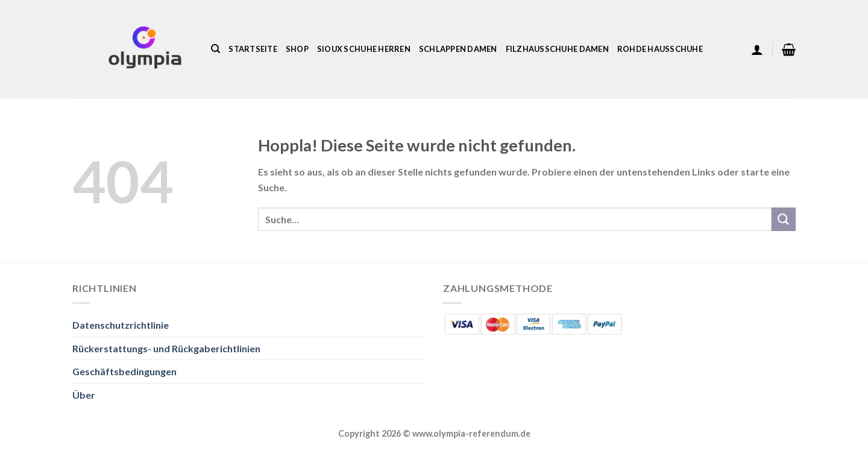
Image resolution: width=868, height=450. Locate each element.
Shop (297, 49)
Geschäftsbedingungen (124, 371)
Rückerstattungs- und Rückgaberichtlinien (166, 348)
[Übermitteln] (784, 219)
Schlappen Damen (458, 49)
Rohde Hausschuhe (660, 49)
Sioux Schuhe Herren (364, 49)
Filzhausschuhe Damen (557, 49)
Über (84, 395)
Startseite (253, 49)
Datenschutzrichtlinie (121, 325)
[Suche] (215, 49)
